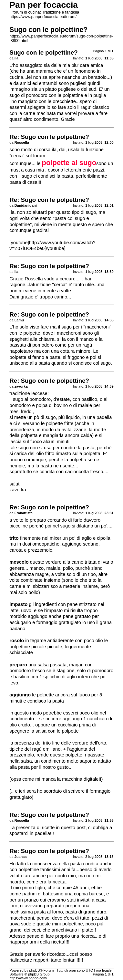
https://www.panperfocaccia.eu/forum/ (43, 17)
